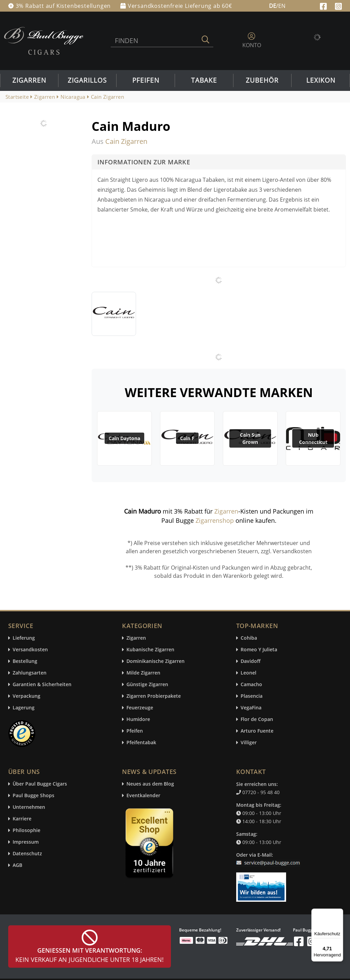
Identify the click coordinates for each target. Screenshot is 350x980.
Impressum (26, 842)
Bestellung (25, 661)
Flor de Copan (257, 719)
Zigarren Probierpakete (154, 696)
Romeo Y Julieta (259, 650)
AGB (17, 865)
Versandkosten (30, 650)
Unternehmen (29, 807)
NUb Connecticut (313, 438)
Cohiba (249, 638)
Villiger (249, 743)
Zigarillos (87, 80)
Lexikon (321, 80)
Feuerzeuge (140, 708)
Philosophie (26, 831)
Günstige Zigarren (147, 685)
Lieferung (24, 638)
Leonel (248, 673)
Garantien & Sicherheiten (42, 685)
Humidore (138, 719)
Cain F (187, 438)
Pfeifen (146, 80)
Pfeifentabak (141, 743)
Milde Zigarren (143, 673)
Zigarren (29, 80)
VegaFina (251, 708)
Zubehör (262, 80)
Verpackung (26, 696)
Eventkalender (143, 796)
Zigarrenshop (215, 520)
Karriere (22, 819)
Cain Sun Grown (250, 438)
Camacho (251, 685)
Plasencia (252, 696)
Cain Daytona (124, 438)
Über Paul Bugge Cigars (40, 784)
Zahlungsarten (30, 673)
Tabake (204, 80)
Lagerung (24, 708)
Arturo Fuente (257, 731)
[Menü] (339, 913)
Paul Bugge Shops (33, 796)
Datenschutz (27, 854)
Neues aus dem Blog (150, 784)
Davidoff (251, 661)
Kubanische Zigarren (150, 650)
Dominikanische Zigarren (156, 661)
